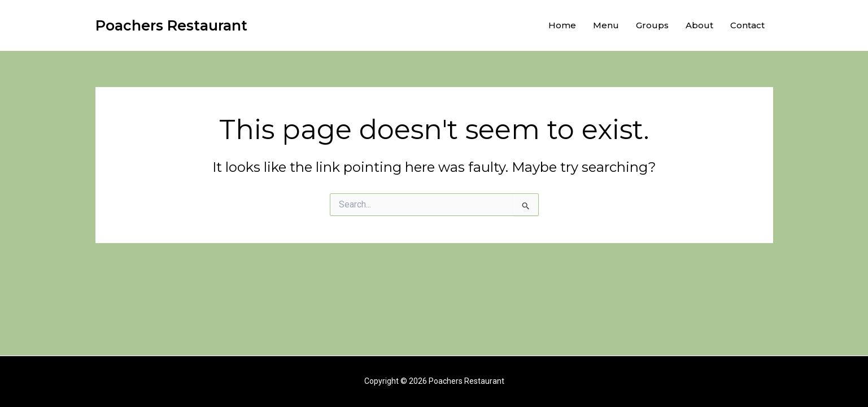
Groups (652, 25)
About (699, 25)
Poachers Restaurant (171, 25)
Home (562, 25)
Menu (606, 25)
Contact (747, 25)
